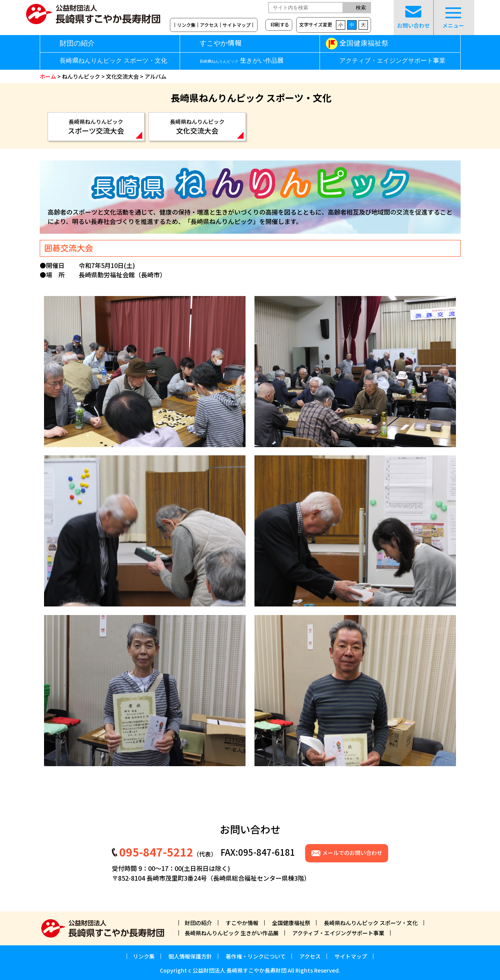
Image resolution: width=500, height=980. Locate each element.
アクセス (209, 25)
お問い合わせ (413, 18)
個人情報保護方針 (190, 956)
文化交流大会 (122, 76)
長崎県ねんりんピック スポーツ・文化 (113, 61)
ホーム (48, 76)
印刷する (280, 24)
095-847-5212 (156, 852)
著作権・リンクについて (256, 956)
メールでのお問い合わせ (352, 853)
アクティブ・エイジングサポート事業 (392, 61)
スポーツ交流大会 (96, 127)
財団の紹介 (77, 43)
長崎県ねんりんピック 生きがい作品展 (232, 933)
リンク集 (186, 25)
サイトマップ (237, 25)
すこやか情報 (234, 43)
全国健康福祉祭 (364, 43)
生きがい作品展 (242, 61)
